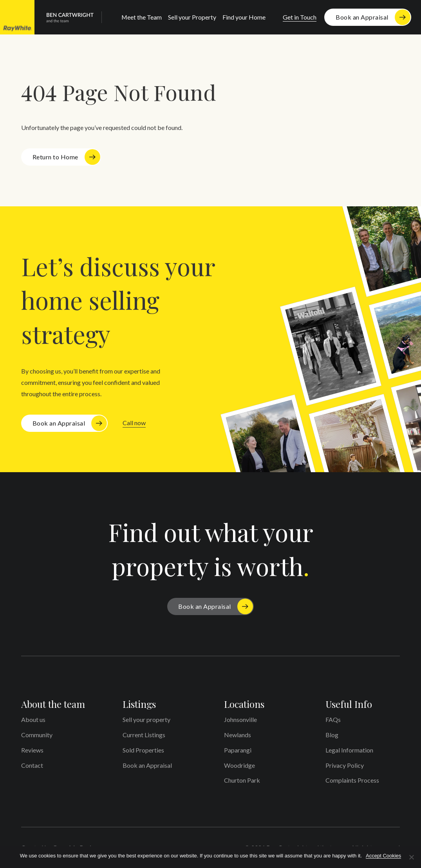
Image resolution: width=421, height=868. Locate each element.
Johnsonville (240, 722)
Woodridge (239, 768)
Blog (332, 737)
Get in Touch (300, 17)
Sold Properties (143, 752)
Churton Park (242, 783)
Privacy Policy (345, 768)
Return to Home (55, 157)
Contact (32, 768)
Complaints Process (352, 783)
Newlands (238, 737)
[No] (411, 857)
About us (33, 722)
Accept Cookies (383, 856)
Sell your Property (192, 17)
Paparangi (238, 752)
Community (37, 737)
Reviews (32, 752)
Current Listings (144, 737)
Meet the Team (142, 17)
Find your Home (244, 17)
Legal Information (349, 752)
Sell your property (146, 722)
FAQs (333, 722)
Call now (134, 423)
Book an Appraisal (362, 17)
